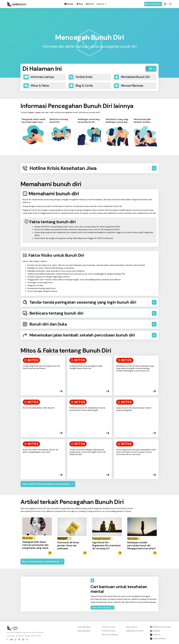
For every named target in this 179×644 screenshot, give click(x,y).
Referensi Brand (110, 635)
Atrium (157, 635)
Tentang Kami (84, 627)
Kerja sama (132, 627)
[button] (101, 4)
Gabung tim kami (135, 631)
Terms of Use (108, 627)
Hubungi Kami (84, 631)
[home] (17, 4)
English (157, 631)
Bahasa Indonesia (162, 627)
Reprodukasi (160, 638)
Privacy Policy (109, 631)
